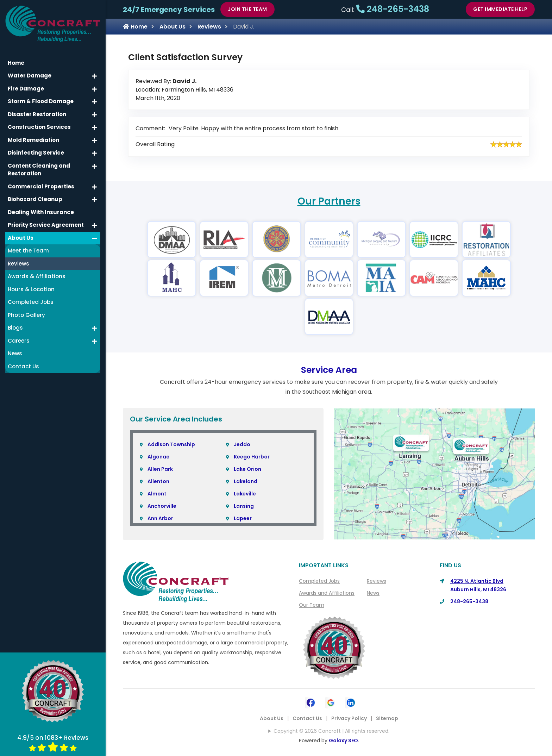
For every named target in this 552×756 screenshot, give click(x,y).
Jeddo (242, 444)
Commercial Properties (41, 186)
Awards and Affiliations (327, 593)
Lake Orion (247, 469)
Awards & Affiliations (37, 276)
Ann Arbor (160, 518)
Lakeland (246, 481)
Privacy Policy (349, 718)
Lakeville (245, 494)
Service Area (329, 370)
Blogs (15, 328)
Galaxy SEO (343, 741)
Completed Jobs (319, 581)
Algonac (158, 457)
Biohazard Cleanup (35, 199)
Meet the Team (28, 251)
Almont (157, 494)
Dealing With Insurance (41, 212)
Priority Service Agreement (46, 225)
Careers (19, 341)
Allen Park (160, 469)
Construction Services (39, 127)
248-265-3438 (393, 9)
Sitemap (387, 718)
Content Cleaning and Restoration (39, 170)
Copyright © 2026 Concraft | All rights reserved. (331, 731)
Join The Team (247, 9)
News (373, 593)
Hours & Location (31, 289)
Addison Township (171, 444)
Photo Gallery (26, 315)
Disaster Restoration (37, 114)
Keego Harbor (252, 457)
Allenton (158, 481)
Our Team (312, 605)
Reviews (209, 27)
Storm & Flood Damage (41, 101)
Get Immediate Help (500, 9)
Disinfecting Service (36, 153)
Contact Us (307, 718)
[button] (94, 76)
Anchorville (162, 506)
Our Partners (329, 201)
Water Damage (30, 76)
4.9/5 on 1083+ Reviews (53, 742)
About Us (172, 27)
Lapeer (243, 518)
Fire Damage (26, 89)
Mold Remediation (33, 140)
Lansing (244, 506)
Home (135, 27)
